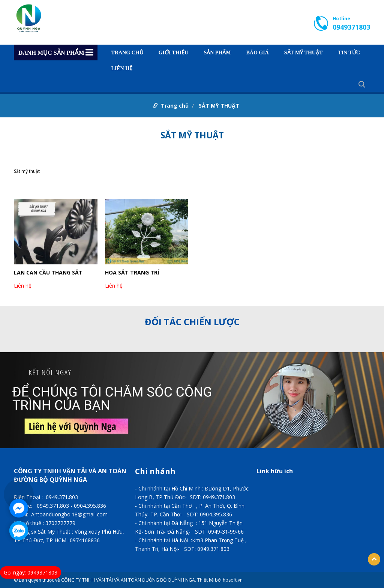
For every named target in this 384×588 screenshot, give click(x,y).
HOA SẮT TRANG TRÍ (132, 272)
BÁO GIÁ (257, 53)
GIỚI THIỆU (174, 53)
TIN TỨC (349, 53)
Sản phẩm (217, 53)
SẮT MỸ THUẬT (304, 53)
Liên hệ (122, 69)
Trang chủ (127, 53)
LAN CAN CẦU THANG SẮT (48, 272)
